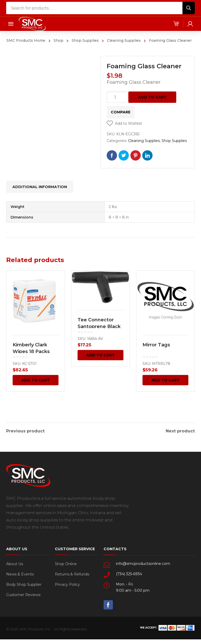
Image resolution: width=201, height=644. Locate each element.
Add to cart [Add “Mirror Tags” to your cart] (165, 380)
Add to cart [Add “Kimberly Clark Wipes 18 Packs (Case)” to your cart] (36, 380)
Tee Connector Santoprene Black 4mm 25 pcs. (99, 327)
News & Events (20, 573)
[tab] (40, 187)
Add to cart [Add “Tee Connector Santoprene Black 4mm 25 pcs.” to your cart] (100, 355)
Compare (121, 112)
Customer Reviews (23, 594)
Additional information (40, 187)
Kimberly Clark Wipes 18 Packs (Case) (31, 352)
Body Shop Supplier (24, 584)
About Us (15, 563)
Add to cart (152, 97)
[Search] (189, 8)
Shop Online (66, 563)
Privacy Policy (67, 584)
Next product (180, 430)
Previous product (25, 430)
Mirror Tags (156, 345)
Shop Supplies (85, 40)
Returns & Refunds (72, 573)
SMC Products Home (26, 40)
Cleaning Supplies (124, 40)
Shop (58, 40)
